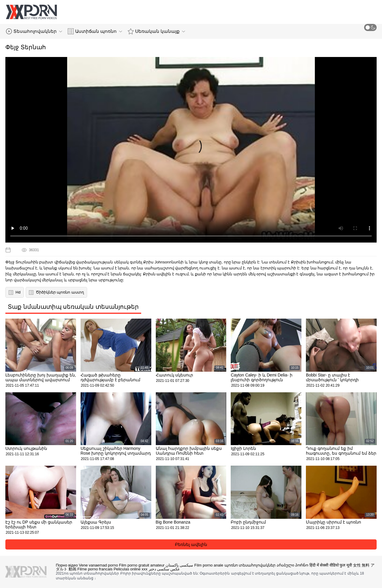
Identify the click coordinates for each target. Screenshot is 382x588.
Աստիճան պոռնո (95, 31)
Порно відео (67, 565)
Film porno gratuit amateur (142, 565)
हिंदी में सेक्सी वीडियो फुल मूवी (331, 565)
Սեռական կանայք (156, 31)
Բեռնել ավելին (191, 544)
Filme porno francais (95, 569)
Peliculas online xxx (131, 569)
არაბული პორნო (293, 565)
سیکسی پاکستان (180, 565)
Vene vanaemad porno (98, 565)
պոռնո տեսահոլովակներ (250, 565)
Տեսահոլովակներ (34, 31)
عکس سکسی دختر (164, 569)
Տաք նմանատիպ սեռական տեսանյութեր (73, 307)
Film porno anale (209, 565)
